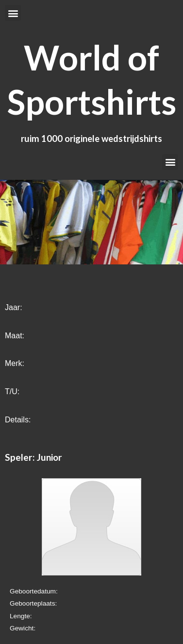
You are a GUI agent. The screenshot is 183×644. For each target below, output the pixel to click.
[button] (13, 13)
